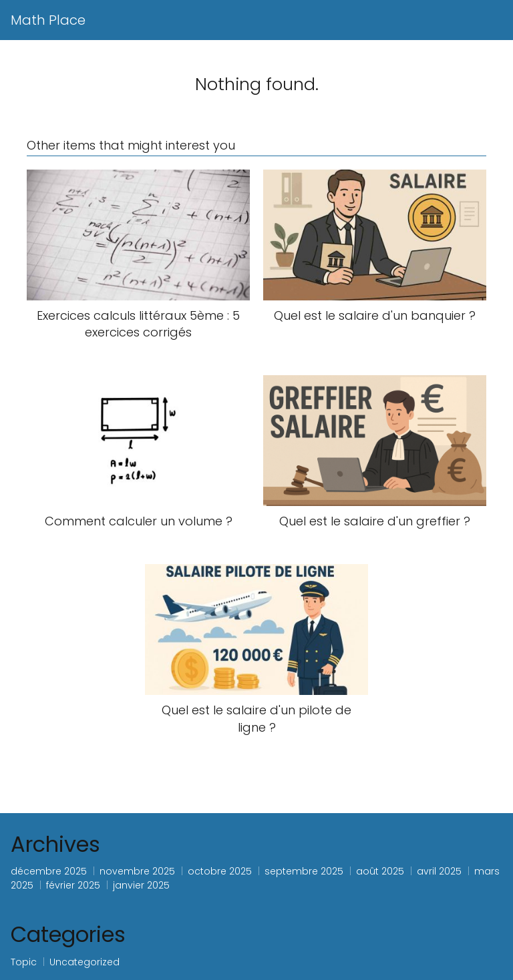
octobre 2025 (220, 871)
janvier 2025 (141, 885)
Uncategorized (84, 962)
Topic (24, 962)
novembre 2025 (137, 871)
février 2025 (73, 885)
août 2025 (380, 871)
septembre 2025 (304, 871)
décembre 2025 (49, 871)
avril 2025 (439, 871)
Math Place (48, 20)
